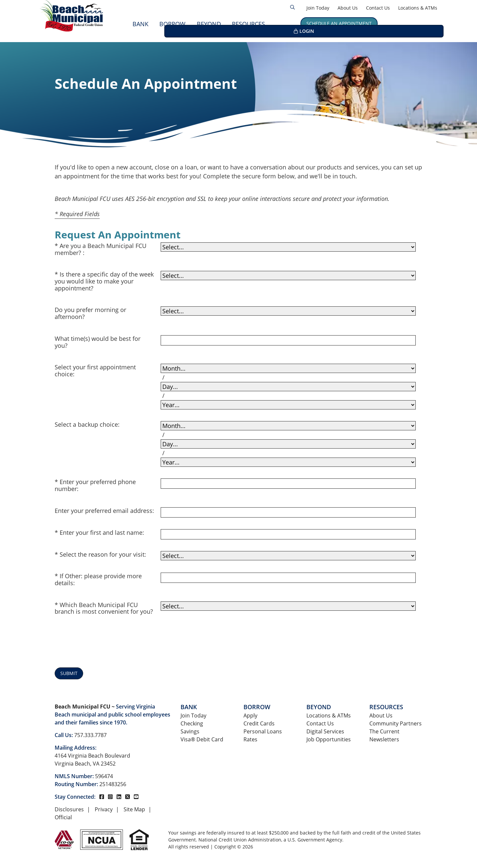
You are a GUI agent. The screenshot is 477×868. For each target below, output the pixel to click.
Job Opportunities (329, 739)
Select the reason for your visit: (103, 555)
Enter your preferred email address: (104, 511)
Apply (250, 715)
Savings (190, 731)
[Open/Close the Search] (292, 7)
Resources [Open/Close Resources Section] (248, 24)
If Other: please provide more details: (98, 579)
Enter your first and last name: (102, 533)
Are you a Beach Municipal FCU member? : (101, 249)
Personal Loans (263, 731)
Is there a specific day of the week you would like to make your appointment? (104, 281)
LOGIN (414, 23)
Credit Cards (259, 723)
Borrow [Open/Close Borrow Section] (172, 24)
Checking (192, 723)
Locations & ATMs (418, 8)
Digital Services (325, 731)
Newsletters (384, 739)
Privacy (104, 809)
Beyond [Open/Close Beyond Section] (209, 24)
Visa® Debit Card (202, 739)
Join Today (318, 8)
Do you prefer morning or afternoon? (90, 313)
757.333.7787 (90, 735)
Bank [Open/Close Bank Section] (140, 24)
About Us (348, 8)
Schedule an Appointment (339, 23)
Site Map (134, 809)
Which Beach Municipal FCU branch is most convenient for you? (104, 608)
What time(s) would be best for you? (98, 342)
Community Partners (396, 723)
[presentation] (211, 643)
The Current (384, 731)
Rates (250, 739)
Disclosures (69, 809)
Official (63, 817)
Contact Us (378, 8)
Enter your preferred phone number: (95, 485)
